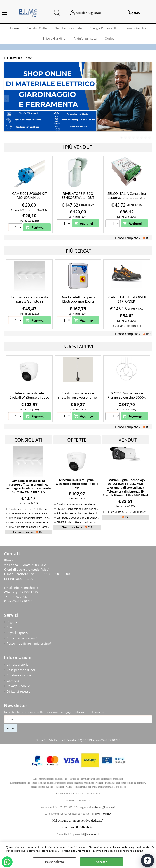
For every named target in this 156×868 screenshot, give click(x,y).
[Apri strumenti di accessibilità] (147, 860)
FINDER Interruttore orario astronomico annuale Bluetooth (93, 522)
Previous (7, 98)
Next (149, 98)
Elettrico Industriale (68, 28)
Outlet (109, 38)
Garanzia (13, 681)
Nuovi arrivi (78, 347)
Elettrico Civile (37, 28)
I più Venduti (78, 147)
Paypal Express (17, 633)
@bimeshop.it (92, 834)
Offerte (77, 440)
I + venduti (125, 440)
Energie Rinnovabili (103, 28)
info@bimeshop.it (26, 588)
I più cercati (78, 251)
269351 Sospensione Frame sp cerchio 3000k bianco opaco (127, 397)
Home (14, 28)
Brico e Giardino (54, 38)
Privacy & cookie (18, 686)
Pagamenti (14, 622)
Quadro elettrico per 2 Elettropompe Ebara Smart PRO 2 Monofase (78, 301)
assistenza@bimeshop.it (104, 807)
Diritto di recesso (19, 691)
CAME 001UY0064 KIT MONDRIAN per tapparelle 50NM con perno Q (29, 200)
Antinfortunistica (85, 38)
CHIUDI (153, 846)
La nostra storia (18, 664)
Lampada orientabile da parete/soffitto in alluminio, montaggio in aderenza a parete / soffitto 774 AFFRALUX (28, 486)
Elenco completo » (128, 238)
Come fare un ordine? (22, 638)
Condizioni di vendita (21, 675)
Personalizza (55, 862)
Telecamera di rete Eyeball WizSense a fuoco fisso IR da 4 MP (29, 397)
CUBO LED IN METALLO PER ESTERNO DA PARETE (38, 522)
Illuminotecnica (135, 28)
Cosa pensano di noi (21, 670)
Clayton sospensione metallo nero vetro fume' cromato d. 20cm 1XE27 (78, 397)
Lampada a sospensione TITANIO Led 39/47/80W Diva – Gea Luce (96, 518)
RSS (149, 238)
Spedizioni (14, 627)
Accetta (102, 862)
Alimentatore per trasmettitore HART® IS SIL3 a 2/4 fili (90, 513)
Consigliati (28, 440)
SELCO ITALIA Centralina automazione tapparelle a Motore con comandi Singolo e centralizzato (127, 200)
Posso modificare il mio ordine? (29, 643)
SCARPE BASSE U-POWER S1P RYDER (127, 299)
